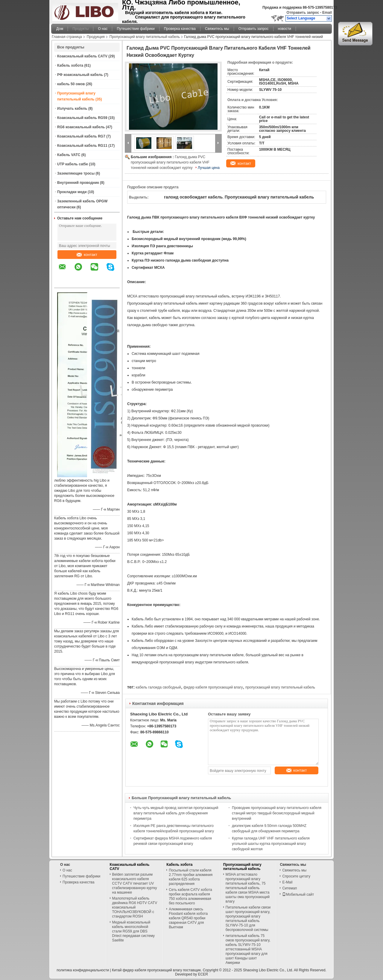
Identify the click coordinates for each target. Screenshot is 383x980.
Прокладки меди (72, 192)
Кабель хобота (70, 65)
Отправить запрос (303, 13)
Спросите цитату (296, 876)
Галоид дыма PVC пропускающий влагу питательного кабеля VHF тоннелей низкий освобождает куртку (170, 162)
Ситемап (289, 888)
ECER (203, 974)
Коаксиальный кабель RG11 (82, 146)
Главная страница (67, 37)
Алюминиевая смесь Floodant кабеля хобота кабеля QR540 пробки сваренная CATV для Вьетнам (188, 918)
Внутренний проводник (78, 183)
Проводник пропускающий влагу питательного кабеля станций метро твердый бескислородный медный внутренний (277, 813)
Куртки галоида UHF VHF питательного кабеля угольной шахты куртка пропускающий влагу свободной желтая (271, 844)
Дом (60, 29)
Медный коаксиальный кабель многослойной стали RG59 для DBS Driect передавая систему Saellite (133, 931)
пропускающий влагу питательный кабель (280, 687)
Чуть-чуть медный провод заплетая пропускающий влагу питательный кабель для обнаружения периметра (176, 813)
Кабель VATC (69, 155)
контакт (87, 255)
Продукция (96, 37)
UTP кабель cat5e (73, 164)
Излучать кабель (72, 109)
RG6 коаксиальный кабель (81, 127)
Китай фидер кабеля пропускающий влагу (147, 970)
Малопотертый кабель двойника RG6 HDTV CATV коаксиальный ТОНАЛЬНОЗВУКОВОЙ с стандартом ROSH (135, 907)
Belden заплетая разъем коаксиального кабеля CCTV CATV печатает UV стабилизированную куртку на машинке (135, 883)
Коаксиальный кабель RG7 (81, 136)
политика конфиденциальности (83, 970)
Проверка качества (180, 29)
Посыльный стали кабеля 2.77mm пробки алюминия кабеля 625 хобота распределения (191, 877)
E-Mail (287, 882)
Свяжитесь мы (217, 29)
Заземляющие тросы (76, 173)
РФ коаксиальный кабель (80, 75)
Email (327, 13)
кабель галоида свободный (158, 687)
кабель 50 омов (71, 84)
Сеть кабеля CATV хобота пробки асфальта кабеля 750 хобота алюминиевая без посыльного (190, 896)
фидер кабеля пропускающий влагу (213, 687)
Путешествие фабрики (136, 29)
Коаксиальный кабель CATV (82, 56)
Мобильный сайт (298, 894)
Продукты (80, 29)
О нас (103, 29)
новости (285, 29)
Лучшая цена (209, 168)
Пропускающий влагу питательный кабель (145, 37)
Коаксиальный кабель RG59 (82, 118)
